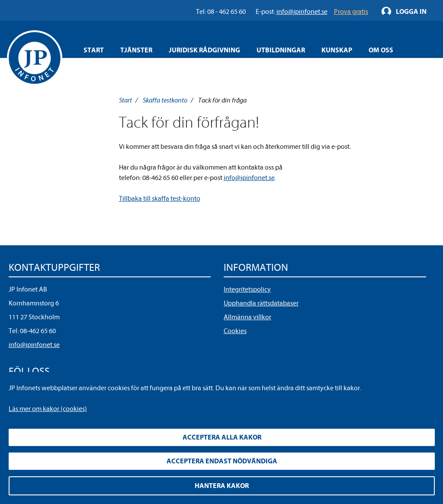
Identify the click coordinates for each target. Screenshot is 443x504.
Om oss (381, 50)
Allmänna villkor (247, 317)
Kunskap (337, 50)
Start (94, 50)
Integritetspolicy (247, 289)
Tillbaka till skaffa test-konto (160, 199)
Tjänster (136, 50)
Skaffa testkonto (165, 100)
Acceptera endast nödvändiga (222, 461)
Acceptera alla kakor (222, 437)
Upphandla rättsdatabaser (261, 303)
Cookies (235, 331)
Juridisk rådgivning (204, 50)
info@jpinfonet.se (249, 178)
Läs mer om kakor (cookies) (48, 409)
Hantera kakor (222, 486)
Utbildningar (281, 50)
